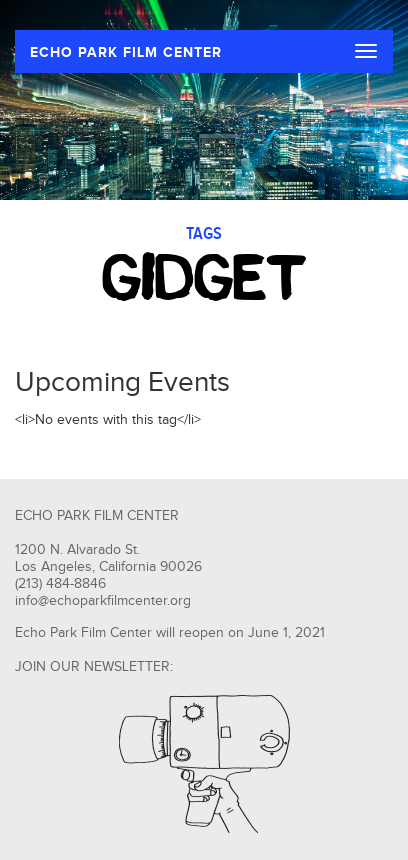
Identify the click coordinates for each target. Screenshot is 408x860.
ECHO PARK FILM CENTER (126, 52)
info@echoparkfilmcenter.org (103, 601)
